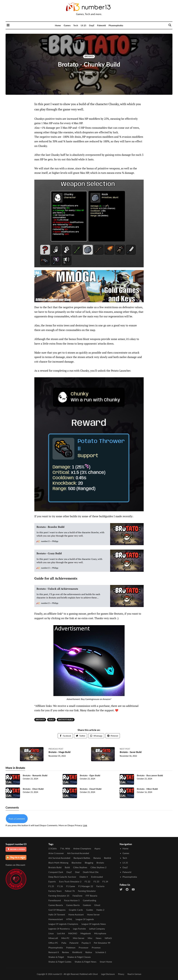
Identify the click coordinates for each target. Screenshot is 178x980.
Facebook (65, 736)
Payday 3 (86, 943)
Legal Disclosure (108, 974)
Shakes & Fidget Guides (60, 962)
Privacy (121, 974)
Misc (90, 938)
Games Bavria (73, 905)
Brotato (89, 56)
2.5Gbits (53, 848)
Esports (52, 881)
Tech (76, 25)
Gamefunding (89, 900)
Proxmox (96, 947)
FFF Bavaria (91, 896)
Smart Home (106, 962)
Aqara (97, 848)
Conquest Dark (56, 872)
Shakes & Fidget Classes (79, 957)
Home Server (93, 914)
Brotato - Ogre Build (90, 776)
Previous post (56, 749)
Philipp (78, 72)
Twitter (81, 736)
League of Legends (85, 919)
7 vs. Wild (65, 848)
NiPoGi (108, 938)
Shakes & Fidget (56, 957)
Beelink (108, 858)
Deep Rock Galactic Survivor (62, 877)
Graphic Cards (76, 910)
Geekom (87, 905)
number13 (57, 974)
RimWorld (77, 952)
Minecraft (53, 938)
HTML (69, 919)
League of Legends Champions (63, 924)
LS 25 (84, 25)
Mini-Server (79, 938)
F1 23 (96, 881)
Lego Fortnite (79, 929)
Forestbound (55, 900)
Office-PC (53, 943)
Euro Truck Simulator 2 (70, 881)
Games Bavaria (56, 905)
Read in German (134, 974)
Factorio (100, 886)
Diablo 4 (84, 877)
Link (85, 826)
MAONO (73, 933)
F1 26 (60, 886)
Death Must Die (91, 872)
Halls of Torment (57, 914)
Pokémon (71, 947)
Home (58, 25)
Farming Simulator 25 (59, 896)
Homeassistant (56, 919)
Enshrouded (97, 877)
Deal (77, 872)
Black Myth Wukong (58, 863)
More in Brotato (15, 769)
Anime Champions (82, 848)
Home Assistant (76, 914)
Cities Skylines (80, 867)
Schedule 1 (101, 952)
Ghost (97, 905)
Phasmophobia (116, 25)
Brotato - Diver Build (33, 790)
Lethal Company (97, 929)
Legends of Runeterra (59, 929)
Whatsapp (96, 736)
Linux (51, 933)
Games (67, 25)
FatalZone (77, 896)
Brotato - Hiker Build (147, 790)
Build (51, 720)
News (99, 938)
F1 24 (105, 881)
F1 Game (71, 886)
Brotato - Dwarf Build (91, 790)
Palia (64, 943)
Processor (84, 947)
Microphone (100, 933)
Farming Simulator (87, 891)
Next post (125, 749)
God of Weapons (57, 910)
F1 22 (87, 881)
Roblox (89, 952)
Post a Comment (17, 820)
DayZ (92, 25)
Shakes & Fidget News (86, 962)
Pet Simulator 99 (102, 943)
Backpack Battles (82, 858)
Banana (97, 858)
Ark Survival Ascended (78, 853)
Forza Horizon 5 (72, 900)
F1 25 (51, 886)
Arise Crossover (56, 853)
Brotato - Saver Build (131, 752)
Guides (90, 910)
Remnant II (54, 952)
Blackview (77, 863)
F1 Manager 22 (86, 886)
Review (65, 952)
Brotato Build (66, 720)
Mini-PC (65, 938)
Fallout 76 (70, 891)
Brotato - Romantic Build (35, 776)
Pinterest (113, 736)
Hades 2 (100, 910)
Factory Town (55, 891)
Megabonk (86, 933)
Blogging (89, 863)
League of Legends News (94, 924)
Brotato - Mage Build (60, 752)
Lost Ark (61, 933)
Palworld (101, 25)
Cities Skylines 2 (98, 867)
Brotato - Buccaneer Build (150, 776)
